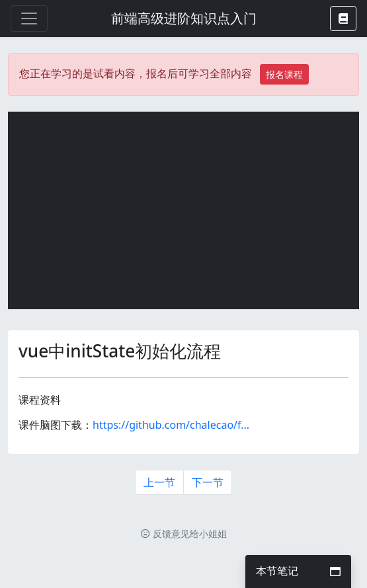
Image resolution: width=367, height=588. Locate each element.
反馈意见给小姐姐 (184, 533)
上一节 (159, 482)
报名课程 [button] (284, 74)
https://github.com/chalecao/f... (171, 425)
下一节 (208, 482)
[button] (343, 18)
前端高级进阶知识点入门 (184, 18)
